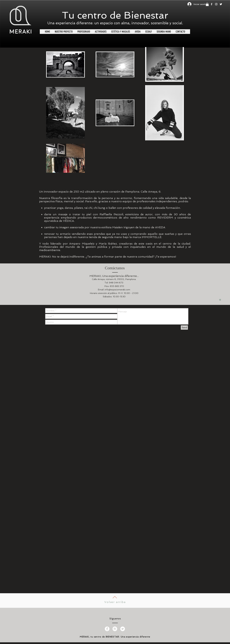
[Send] (184, 327)
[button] (207, 4)
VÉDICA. (69, 221)
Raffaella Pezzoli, (112, 214)
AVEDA (160, 227)
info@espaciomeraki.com (117, 290)
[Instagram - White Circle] (115, 629)
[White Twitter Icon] (221, 4)
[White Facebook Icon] (212, 4)
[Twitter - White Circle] (123, 629)
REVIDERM (165, 218)
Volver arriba (115, 602)
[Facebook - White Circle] (107, 629)
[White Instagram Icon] (216, 4)
